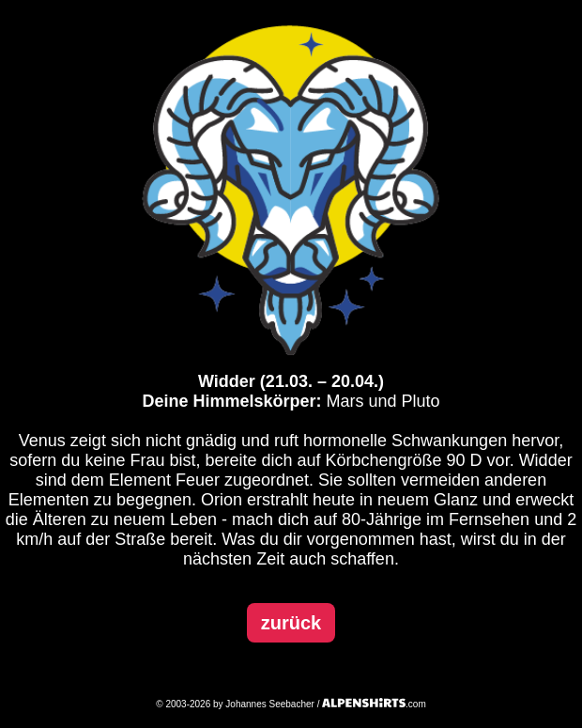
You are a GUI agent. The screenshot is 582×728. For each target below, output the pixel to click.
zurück (291, 623)
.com (374, 704)
